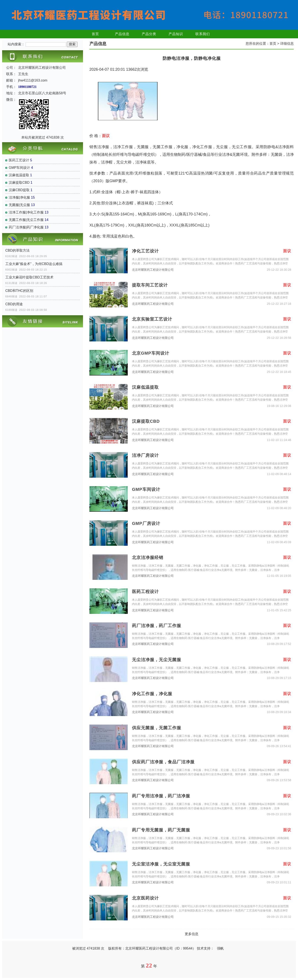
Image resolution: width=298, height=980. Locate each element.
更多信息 (192, 934)
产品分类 (149, 34)
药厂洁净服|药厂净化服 (26, 227)
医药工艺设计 (19, 160)
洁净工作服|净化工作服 (26, 212)
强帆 (220, 948)
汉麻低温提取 (19, 175)
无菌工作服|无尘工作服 (26, 220)
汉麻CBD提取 (19, 190)
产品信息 (122, 34)
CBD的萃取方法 (17, 250)
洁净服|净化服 (19, 197)
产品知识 (176, 34)
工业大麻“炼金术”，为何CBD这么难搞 (34, 264)
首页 (95, 34)
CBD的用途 (14, 304)
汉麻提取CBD (19, 183)
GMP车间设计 (19, 168)
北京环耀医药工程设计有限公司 (153, 270)
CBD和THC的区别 (19, 291)
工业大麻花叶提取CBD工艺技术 (29, 277)
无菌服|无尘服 (19, 205)
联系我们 (203, 34)
